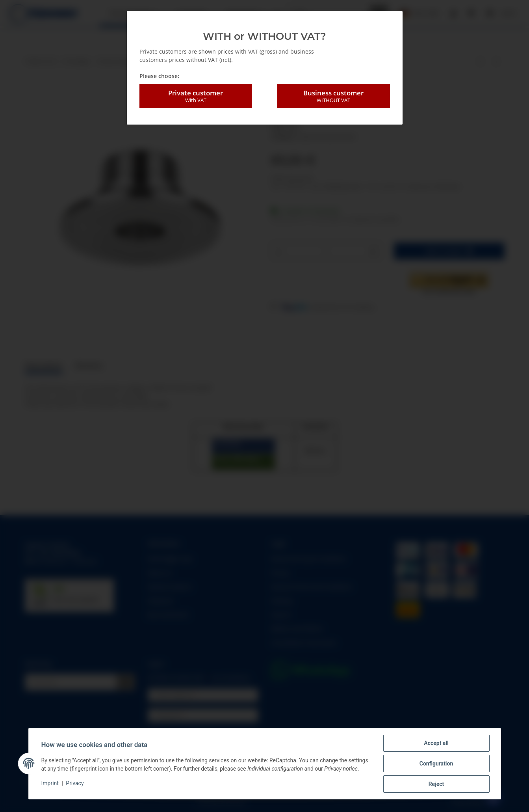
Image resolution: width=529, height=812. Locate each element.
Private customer (196, 96)
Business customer (333, 96)
